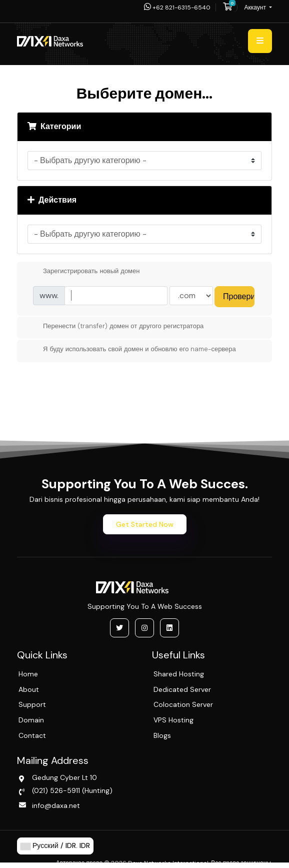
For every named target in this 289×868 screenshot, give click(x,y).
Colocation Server (183, 704)
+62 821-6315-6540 (177, 8)
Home (28, 674)
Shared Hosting (179, 674)
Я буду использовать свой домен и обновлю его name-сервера (131, 350)
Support (32, 704)
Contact (32, 735)
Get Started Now (145, 524)
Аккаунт (256, 8)
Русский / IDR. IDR (55, 846)
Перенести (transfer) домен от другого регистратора (115, 326)
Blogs (162, 735)
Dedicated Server (182, 689)
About (29, 689)
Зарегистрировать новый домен (83, 272)
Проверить (239, 296)
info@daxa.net (56, 805)
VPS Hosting (173, 720)
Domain (31, 720)
